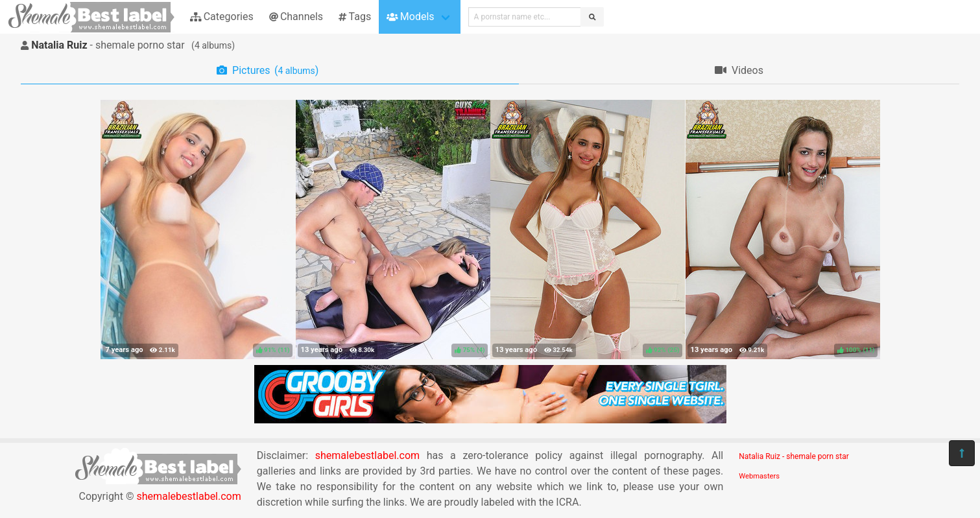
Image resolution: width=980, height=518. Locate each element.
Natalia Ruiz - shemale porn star (794, 456)
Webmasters (759, 476)
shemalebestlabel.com (188, 496)
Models (410, 17)
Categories (222, 17)
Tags (355, 17)
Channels (296, 17)
